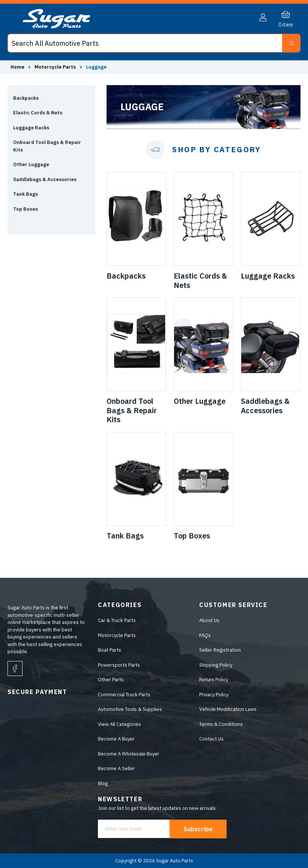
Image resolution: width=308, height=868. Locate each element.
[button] (263, 18)
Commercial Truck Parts (124, 695)
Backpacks (26, 98)
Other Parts (111, 680)
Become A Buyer (116, 739)
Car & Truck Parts (117, 620)
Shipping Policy (216, 665)
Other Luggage (31, 164)
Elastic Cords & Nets (38, 113)
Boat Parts (110, 650)
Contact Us (211, 739)
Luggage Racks (31, 128)
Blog (103, 783)
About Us (209, 620)
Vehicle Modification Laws (228, 709)
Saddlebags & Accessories (45, 179)
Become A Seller (116, 768)
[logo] (56, 27)
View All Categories (119, 724)
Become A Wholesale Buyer (129, 754)
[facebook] (15, 669)
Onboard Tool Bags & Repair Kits (47, 146)
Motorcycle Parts (117, 635)
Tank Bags (26, 194)
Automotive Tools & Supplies (130, 709)
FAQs (205, 635)
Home (17, 67)
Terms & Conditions (221, 724)
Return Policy (214, 680)
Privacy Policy (214, 695)
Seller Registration (220, 650)
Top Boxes (26, 209)
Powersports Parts (119, 665)
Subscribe (198, 829)
